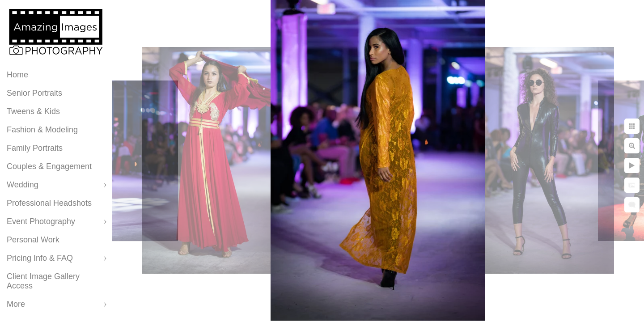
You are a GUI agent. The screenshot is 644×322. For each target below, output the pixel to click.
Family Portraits (35, 148)
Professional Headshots (49, 203)
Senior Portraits (34, 93)
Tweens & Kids (33, 111)
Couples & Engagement (49, 166)
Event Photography (41, 221)
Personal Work (33, 240)
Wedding (23, 185)
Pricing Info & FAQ (40, 258)
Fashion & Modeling (42, 130)
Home (17, 75)
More (16, 304)
